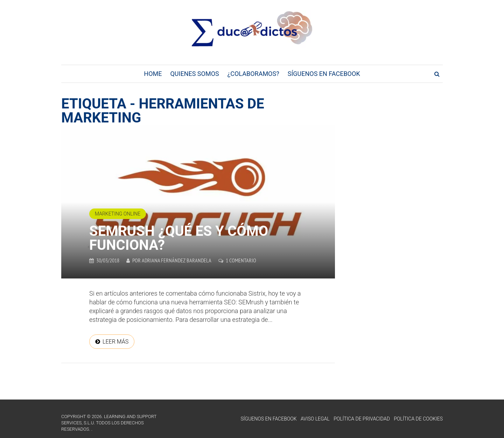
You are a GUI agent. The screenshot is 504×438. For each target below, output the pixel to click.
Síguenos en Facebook (324, 74)
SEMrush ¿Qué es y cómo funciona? (179, 238)
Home (153, 74)
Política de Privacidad (362, 419)
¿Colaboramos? (253, 74)
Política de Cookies (418, 419)
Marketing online (118, 214)
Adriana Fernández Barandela (177, 260)
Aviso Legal (315, 419)
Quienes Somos (194, 74)
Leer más (115, 342)
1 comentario (241, 260)
